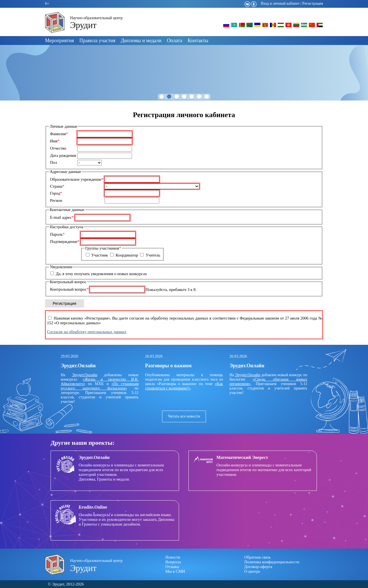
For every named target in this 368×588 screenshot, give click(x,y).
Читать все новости (184, 416)
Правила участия (97, 41)
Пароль (57, 234)
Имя (55, 141)
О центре (252, 571)
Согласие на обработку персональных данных (87, 332)
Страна (57, 186)
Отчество (58, 148)
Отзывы (172, 567)
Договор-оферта (258, 567)
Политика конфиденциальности (272, 562)
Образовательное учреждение (77, 179)
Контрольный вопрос (69, 289)
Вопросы (173, 562)
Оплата (174, 41)
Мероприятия (59, 41)
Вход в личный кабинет (280, 3)
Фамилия (59, 134)
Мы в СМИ (175, 571)
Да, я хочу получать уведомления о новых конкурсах (101, 274)
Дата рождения (63, 155)
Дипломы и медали (141, 41)
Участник (100, 255)
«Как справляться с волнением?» (184, 386)
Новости (173, 557)
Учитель (153, 255)
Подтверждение (65, 242)
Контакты (198, 41)
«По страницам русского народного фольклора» (100, 386)
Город (56, 193)
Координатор (127, 255)
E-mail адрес (62, 217)
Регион (56, 200)
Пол (54, 162)
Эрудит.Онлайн (85, 375)
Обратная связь (258, 557)
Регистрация (313, 3)
